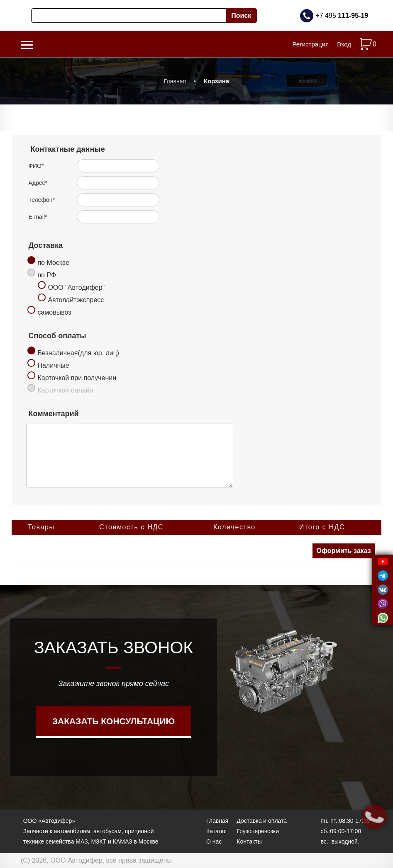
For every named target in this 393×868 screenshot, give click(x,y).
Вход (344, 44)
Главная (175, 81)
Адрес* (38, 183)
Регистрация (310, 44)
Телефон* (41, 200)
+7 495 (342, 16)
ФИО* (36, 166)
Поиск (241, 16)
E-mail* (38, 217)
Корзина (216, 81)
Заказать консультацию (114, 721)
